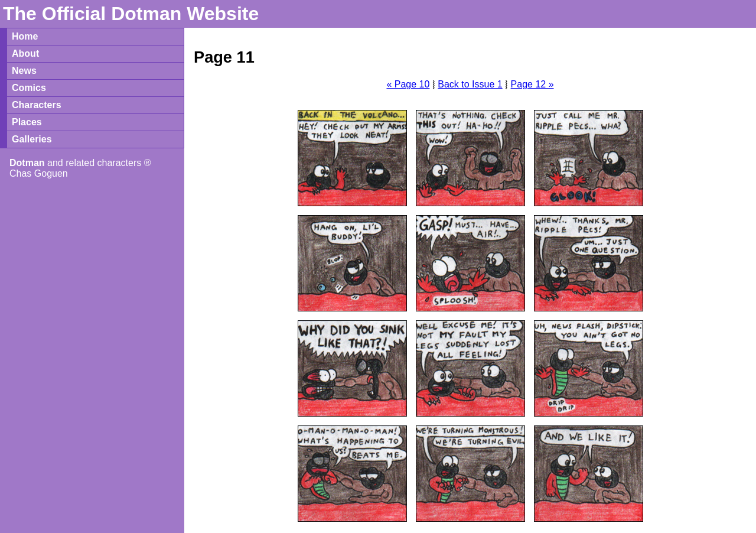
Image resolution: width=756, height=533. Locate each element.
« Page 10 (408, 84)
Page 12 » (532, 84)
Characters (37, 105)
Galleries (32, 139)
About (25, 53)
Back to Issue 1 (470, 84)
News (24, 71)
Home (25, 36)
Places (27, 122)
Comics (29, 88)
